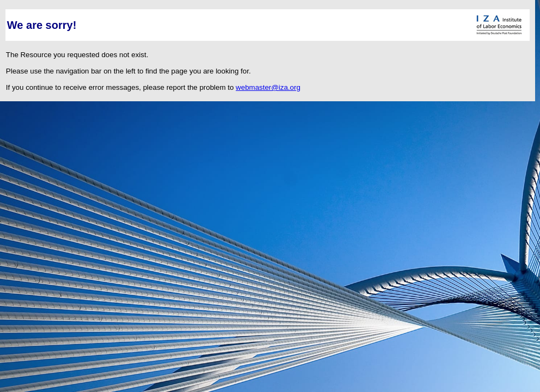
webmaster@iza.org (268, 87)
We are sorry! (42, 25)
